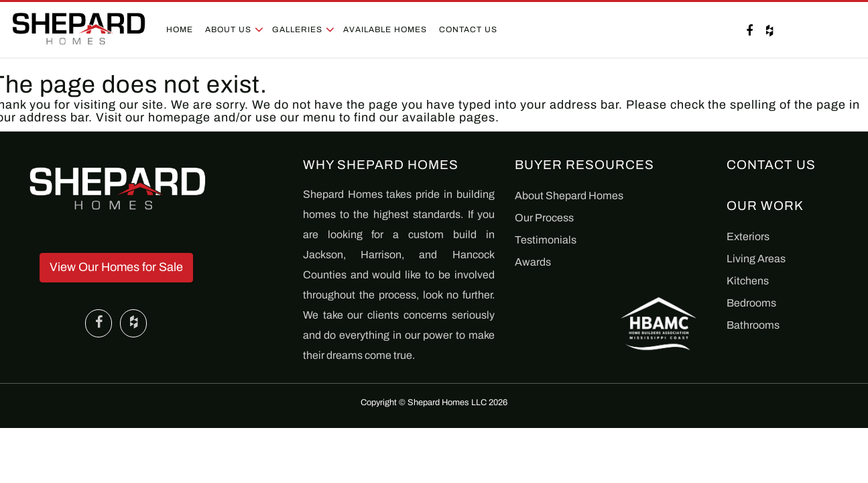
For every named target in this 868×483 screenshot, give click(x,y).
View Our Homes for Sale (116, 267)
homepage (179, 117)
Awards (533, 262)
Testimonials (546, 240)
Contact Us (468, 30)
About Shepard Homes (569, 196)
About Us (228, 30)
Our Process (544, 218)
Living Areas (756, 259)
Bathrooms (753, 325)
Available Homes (385, 30)
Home (180, 30)
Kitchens (748, 281)
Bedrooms (751, 303)
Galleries (297, 30)
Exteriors (748, 236)
